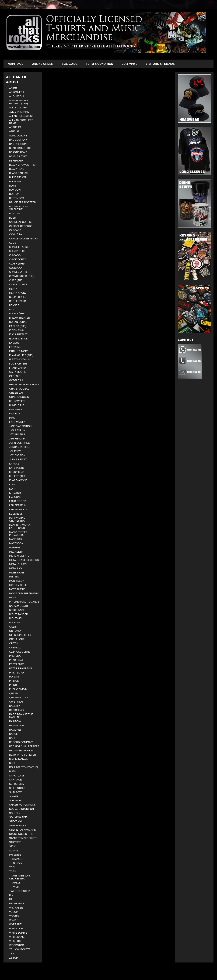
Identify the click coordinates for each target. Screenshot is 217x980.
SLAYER (14, 796)
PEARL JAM (16, 660)
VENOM (14, 912)
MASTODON (16, 543)
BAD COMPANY (18, 140)
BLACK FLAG (17, 169)
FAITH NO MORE (19, 351)
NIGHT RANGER (19, 614)
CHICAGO (15, 255)
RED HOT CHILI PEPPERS (24, 746)
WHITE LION (16, 929)
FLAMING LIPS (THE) (21, 355)
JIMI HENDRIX (17, 439)
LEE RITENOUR (18, 510)
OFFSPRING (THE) (20, 635)
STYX (13, 846)
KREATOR (15, 493)
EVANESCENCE (18, 339)
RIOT (12, 763)
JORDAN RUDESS (20, 447)
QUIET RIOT (16, 702)
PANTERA (15, 656)
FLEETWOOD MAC (20, 359)
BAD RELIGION (18, 144)
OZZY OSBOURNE (20, 652)
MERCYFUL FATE (19, 556)
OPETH (13, 643)
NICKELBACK (17, 610)
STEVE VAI (15, 821)
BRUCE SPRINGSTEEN (23, 202)
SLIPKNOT (15, 800)
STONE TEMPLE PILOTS (23, 838)
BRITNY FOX (17, 198)
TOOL (13, 867)
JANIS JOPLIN (17, 430)
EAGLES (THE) (18, 326)
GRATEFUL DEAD (19, 389)
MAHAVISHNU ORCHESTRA (17, 519)
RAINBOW (15, 721)
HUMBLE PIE (17, 405)
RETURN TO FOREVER (23, 755)
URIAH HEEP (17, 903)
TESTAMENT (17, 859)
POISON (14, 677)
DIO (11, 310)
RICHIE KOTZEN (19, 759)
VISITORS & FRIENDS (160, 64)
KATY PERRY (17, 468)
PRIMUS (14, 681)
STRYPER (15, 842)
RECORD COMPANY (21, 742)
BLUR (13, 186)
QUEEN (14, 693)
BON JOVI (15, 190)
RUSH (13, 771)
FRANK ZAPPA (18, 368)
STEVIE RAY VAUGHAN (23, 830)
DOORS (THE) (17, 314)
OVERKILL (15, 648)
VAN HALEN (16, 908)
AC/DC (13, 88)
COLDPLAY (16, 268)
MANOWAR (16, 539)
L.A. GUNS (15, 497)
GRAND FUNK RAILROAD (24, 384)
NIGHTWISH (16, 618)
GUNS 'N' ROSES (19, 397)
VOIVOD (14, 916)
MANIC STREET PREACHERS (18, 534)
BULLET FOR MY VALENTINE (19, 208)
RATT (12, 738)
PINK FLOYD (17, 673)
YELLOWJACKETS (20, 949)
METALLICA (16, 568)
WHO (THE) (16, 941)
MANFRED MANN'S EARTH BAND (20, 526)
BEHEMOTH (16, 161)
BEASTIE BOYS (18, 152)
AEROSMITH (17, 92)
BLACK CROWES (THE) (23, 165)
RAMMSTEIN (17, 725)
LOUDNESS (16, 514)
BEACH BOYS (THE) (21, 148)
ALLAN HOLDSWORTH (22, 116)
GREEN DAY (16, 393)
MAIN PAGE (15, 64)
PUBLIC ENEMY (18, 689)
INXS (12, 418)
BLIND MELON (18, 177)
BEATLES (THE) (18, 156)
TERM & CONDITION (100, 64)
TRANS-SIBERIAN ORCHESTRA (20, 877)
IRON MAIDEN (17, 422)
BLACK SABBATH (19, 173)
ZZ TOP (14, 958)
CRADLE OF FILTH (20, 272)
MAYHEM (15, 548)
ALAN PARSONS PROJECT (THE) (19, 102)
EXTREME (15, 347)
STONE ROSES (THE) (22, 834)
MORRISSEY (17, 581)
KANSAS (14, 464)
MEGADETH (16, 552)
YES (12, 954)
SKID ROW (15, 792)
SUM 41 (14, 851)
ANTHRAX (15, 127)
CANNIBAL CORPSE (21, 222)
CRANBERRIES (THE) (22, 276)
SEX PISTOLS (17, 788)
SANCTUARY (17, 776)
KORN (13, 489)
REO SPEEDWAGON (21, 751)
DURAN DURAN (18, 322)
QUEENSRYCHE (19, 697)
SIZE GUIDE (70, 64)
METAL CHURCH (19, 564)
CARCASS (15, 230)
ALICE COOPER (18, 108)
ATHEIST (14, 131)
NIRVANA (15, 623)
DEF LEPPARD (18, 301)
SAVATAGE (15, 780)
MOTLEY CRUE (18, 585)
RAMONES (15, 730)
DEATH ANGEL (18, 293)
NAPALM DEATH (19, 606)
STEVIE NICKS (18, 826)
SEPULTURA (17, 784)
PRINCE (14, 685)
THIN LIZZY (16, 863)
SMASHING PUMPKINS (23, 805)
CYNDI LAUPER (18, 284)
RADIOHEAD (17, 710)
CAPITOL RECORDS (21, 226)
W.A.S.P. (14, 920)
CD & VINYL (129, 64)
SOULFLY (15, 813)
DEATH (13, 289)
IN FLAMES (16, 410)
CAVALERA (16, 234)
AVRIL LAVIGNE (18, 136)
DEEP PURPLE (18, 297)
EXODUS (14, 343)
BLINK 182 (15, 181)
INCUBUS (15, 414)
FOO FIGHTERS (18, 364)
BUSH (13, 218)
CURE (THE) (16, 280)
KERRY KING (17, 472)
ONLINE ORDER (42, 64)
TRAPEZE (15, 883)
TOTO (13, 871)
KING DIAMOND (18, 480)
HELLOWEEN (17, 401)
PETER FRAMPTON (21, 668)
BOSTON (14, 194)
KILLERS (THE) (18, 476)
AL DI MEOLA (17, 96)
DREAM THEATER (20, 318)
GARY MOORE (18, 372)
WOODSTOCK (17, 945)
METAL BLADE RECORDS (24, 560)
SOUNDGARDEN (19, 817)
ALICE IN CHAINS (19, 112)
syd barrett (15, 855)
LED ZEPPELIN (18, 505)
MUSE (13, 597)
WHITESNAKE (17, 937)
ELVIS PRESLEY (19, 334)
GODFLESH (16, 380)
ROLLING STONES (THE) (24, 767)
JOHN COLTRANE (20, 443)
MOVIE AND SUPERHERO (24, 593)
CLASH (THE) (17, 264)
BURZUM (15, 214)
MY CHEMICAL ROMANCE (24, 602)
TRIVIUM (14, 887)
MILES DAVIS (17, 573)
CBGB (13, 243)
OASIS (13, 627)
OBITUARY (15, 631)
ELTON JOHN (17, 330)
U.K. (12, 895)
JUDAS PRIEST (18, 459)
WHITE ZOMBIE (18, 933)
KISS (12, 484)
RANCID (14, 734)
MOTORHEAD (17, 589)
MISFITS (14, 577)
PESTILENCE (17, 664)
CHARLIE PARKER (20, 247)
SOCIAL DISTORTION (22, 809)
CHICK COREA (18, 259)
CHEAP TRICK (17, 251)
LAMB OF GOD (18, 501)
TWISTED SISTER (20, 891)
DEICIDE (14, 305)
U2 (11, 899)
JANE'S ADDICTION (20, 426)
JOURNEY (15, 451)
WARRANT (15, 924)
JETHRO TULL (17, 434)
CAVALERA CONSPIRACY (24, 239)
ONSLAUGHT (17, 639)
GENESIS (15, 376)
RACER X (15, 706)
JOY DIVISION (17, 455)
